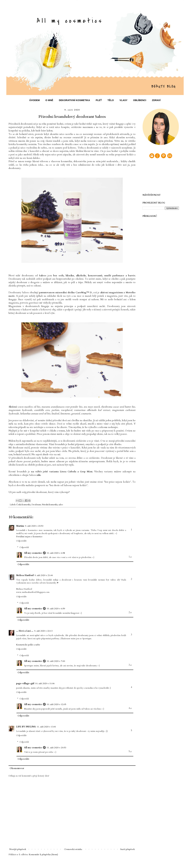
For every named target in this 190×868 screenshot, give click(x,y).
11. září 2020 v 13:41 (46, 727)
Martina (20, 526)
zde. (39, 475)
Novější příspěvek (18, 849)
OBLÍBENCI (140, 100)
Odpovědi (24, 547)
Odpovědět (21, 541)
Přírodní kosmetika (50, 505)
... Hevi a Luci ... (25, 631)
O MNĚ (49, 100)
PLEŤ (99, 100)
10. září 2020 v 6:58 (56, 553)
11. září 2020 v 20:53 (56, 748)
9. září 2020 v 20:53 (34, 526)
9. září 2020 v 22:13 (43, 631)
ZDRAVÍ (156, 100)
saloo (61, 505)
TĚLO (111, 100)
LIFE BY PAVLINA (26, 727)
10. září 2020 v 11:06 (45, 683)
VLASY (123, 100)
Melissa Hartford (25, 575)
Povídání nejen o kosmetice (29, 537)
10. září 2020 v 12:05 (56, 704)
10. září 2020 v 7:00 (56, 661)
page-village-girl (25, 683)
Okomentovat (17, 768)
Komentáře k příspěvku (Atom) (43, 854)
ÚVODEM (35, 100)
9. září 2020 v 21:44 (44, 575)
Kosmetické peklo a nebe (28, 645)
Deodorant (36, 505)
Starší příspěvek (127, 849)
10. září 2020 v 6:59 (56, 609)
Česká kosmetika (23, 505)
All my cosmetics (33, 553)
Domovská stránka (73, 849)
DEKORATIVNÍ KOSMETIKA (74, 100)
